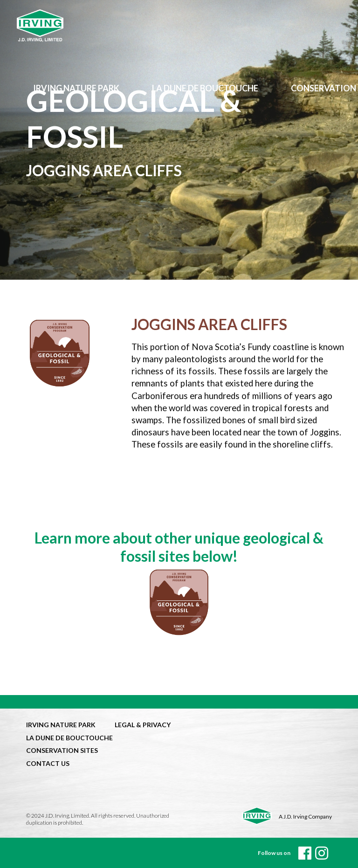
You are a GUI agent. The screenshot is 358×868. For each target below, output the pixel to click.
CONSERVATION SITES (62, 750)
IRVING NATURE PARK (61, 725)
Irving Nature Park (76, 88)
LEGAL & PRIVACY (143, 725)
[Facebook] (305, 853)
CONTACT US (48, 763)
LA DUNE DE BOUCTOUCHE (69, 738)
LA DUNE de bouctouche (205, 88)
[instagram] (322, 853)
